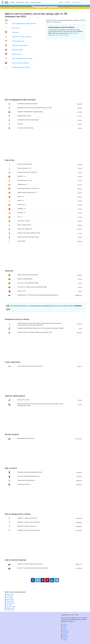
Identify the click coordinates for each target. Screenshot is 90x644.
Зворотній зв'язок (36, 2)
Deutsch (64, 638)
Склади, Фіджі (10, 610)
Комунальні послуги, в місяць (22, 37)
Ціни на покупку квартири (20, 63)
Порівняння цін (20, 2)
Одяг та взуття (17, 54)
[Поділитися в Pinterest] (47, 580)
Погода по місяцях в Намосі (21, 67)
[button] (68, 2)
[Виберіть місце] (80, 2)
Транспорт (15, 32)
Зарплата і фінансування (20, 45)
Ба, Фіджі (9, 605)
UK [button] (61, 2)
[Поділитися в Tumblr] (43, 580)
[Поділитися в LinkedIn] (52, 580)
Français (64, 640)
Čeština (64, 635)
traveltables (7, 2)
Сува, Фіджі (10, 598)
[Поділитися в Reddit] (57, 580)
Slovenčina (65, 633)
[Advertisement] (45, 85)
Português (65, 631)
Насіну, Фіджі (10, 599)
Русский (64, 626)
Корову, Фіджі (10, 601)
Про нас (27, 2)
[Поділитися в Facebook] (33, 580)
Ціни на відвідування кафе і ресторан (24, 24)
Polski (64, 628)
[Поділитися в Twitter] (38, 580)
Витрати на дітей (17, 50)
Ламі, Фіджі (10, 596)
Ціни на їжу (16, 28)
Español (64, 629)
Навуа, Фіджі (10, 594)
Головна (13, 2)
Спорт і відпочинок (18, 41)
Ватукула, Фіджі (11, 606)
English (64, 624)
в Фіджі (56, 20)
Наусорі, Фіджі (11, 603)
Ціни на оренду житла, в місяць (22, 58)
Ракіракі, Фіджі (11, 608)
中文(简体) (65, 636)
